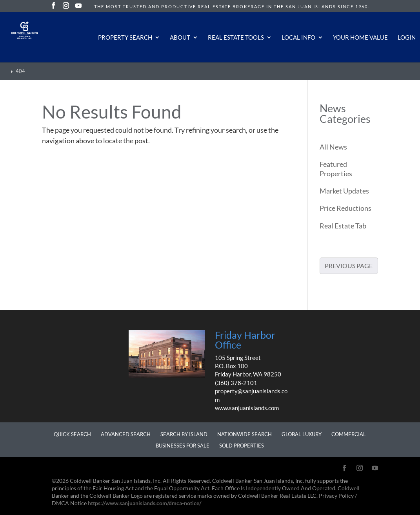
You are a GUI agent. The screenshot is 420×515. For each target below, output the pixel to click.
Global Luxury (302, 434)
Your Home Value (360, 38)
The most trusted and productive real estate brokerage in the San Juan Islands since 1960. (232, 6)
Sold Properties (242, 446)
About (180, 38)
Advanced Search (126, 434)
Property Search (125, 38)
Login (407, 38)
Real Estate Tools (236, 38)
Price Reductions (345, 208)
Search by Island (184, 434)
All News (333, 147)
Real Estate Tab (343, 226)
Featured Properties (336, 169)
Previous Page (349, 266)
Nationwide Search (245, 434)
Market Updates (344, 191)
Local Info (298, 38)
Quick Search (72, 434)
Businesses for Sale (183, 446)
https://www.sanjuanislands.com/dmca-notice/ (145, 503)
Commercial (349, 434)
